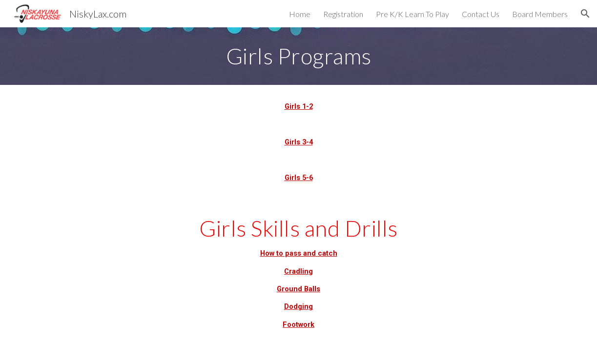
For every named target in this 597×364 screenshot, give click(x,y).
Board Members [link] (540, 14)
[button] (585, 14)
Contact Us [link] (481, 14)
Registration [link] (343, 14)
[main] (298, 56)
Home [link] (300, 14)
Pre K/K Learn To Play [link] (412, 14)
